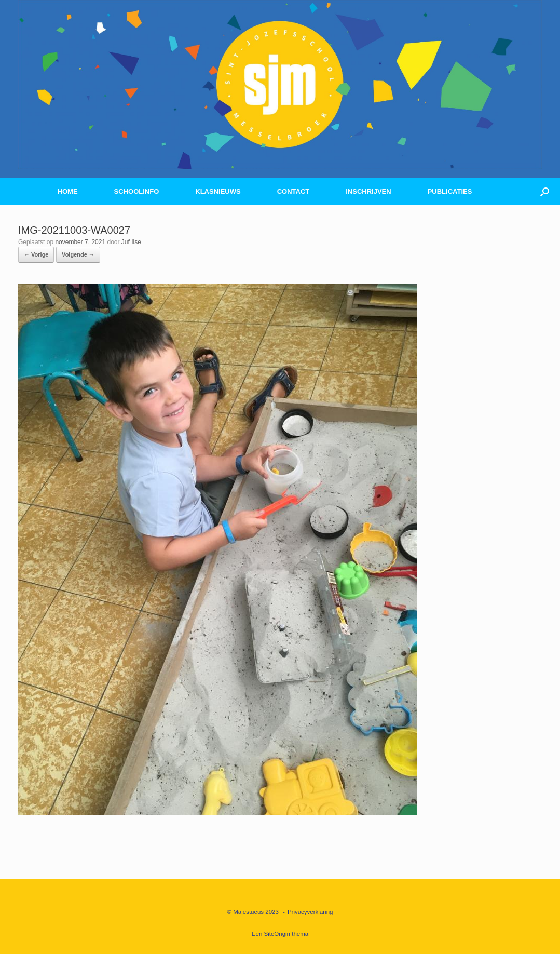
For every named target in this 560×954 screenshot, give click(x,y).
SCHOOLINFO (137, 191)
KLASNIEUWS (218, 191)
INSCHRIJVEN (368, 191)
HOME (68, 191)
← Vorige (36, 254)
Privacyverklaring (310, 912)
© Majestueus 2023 (253, 912)
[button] (545, 191)
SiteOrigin (277, 934)
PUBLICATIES (450, 191)
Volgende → (78, 254)
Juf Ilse (131, 242)
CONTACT (293, 191)
